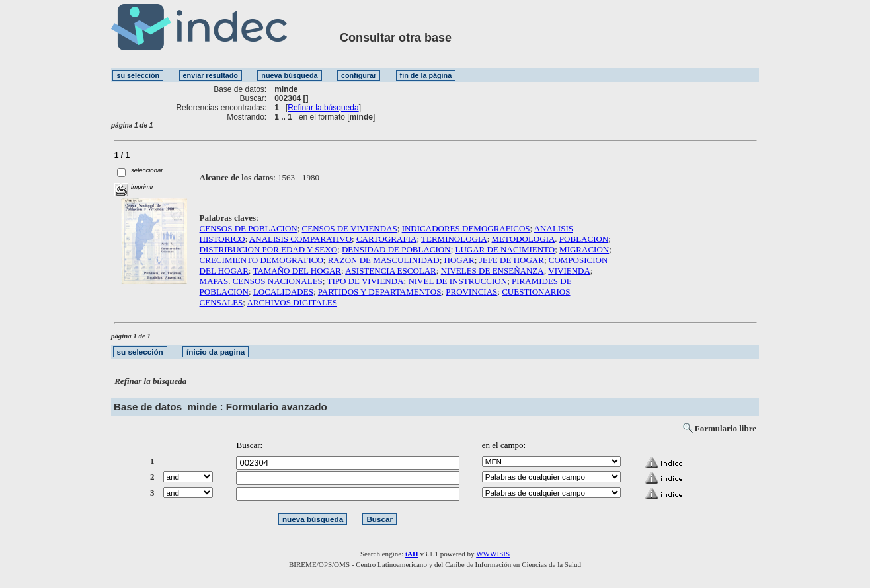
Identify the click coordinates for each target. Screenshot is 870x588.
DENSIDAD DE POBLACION (396, 249)
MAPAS (214, 281)
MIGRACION (584, 249)
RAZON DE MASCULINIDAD (384, 260)
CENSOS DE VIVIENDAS (350, 228)
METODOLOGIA (524, 239)
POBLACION (584, 239)
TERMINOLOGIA (454, 239)
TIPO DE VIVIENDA (366, 281)
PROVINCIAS (471, 292)
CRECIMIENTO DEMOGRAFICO (261, 260)
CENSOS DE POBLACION (249, 228)
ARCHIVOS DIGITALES (292, 302)
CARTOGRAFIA (386, 239)
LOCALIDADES (283, 292)
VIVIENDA (569, 271)
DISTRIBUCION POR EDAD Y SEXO (269, 249)
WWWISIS (493, 554)
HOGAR (459, 260)
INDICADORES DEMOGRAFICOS (466, 228)
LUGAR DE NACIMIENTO (505, 249)
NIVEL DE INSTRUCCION (457, 281)
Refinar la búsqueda (323, 108)
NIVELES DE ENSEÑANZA (493, 271)
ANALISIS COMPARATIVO (300, 239)
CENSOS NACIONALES (278, 281)
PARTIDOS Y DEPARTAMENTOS (380, 292)
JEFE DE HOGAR (512, 260)
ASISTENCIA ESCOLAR (391, 271)
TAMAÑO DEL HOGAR (297, 271)
